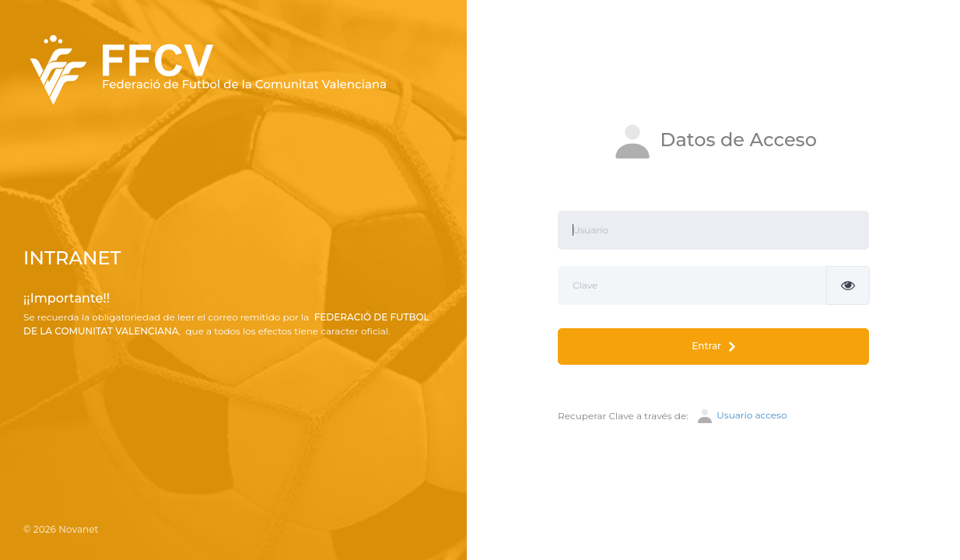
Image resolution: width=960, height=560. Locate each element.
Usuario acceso (741, 416)
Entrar (713, 346)
